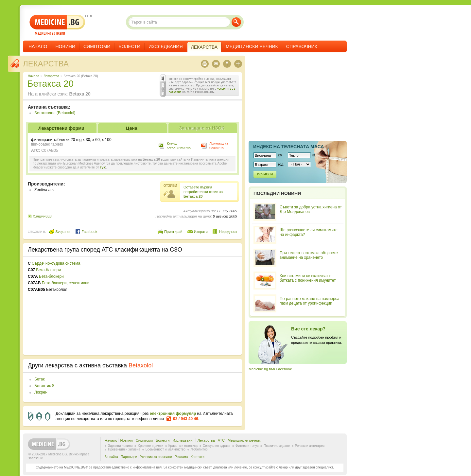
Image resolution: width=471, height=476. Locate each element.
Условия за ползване (156, 457)
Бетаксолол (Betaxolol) (55, 113)
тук (102, 167)
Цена (131, 128)
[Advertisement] (184, 306)
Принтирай (173, 232)
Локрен (41, 392)
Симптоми (97, 46)
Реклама (181, 457)
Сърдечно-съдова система (56, 263)
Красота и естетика (183, 446)
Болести (129, 46)
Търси (236, 22)
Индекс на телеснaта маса (288, 147)
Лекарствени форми (61, 128)
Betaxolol (141, 365)
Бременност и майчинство (166, 449)
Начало (38, 46)
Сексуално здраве (217, 446)
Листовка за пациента (219, 145)
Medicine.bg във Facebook (270, 369)
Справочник (302, 46)
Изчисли (265, 174)
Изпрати (201, 232)
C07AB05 (50, 150)
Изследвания (166, 46)
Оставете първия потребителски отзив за (203, 192)
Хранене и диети (150, 446)
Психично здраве (277, 446)
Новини (65, 46)
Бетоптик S (44, 386)
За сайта (111, 457)
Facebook (86, 232)
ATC (221, 440)
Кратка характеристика (179, 145)
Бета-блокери (48, 270)
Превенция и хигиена (124, 449)
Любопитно (199, 449)
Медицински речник (252, 46)
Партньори (129, 457)
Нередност (228, 232)
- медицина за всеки (57, 25)
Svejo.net (60, 232)
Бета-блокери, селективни (66, 283)
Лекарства (46, 64)
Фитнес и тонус (247, 446)
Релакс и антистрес (310, 446)
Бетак (39, 379)
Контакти (198, 457)
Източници (42, 216)
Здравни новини (120, 446)
